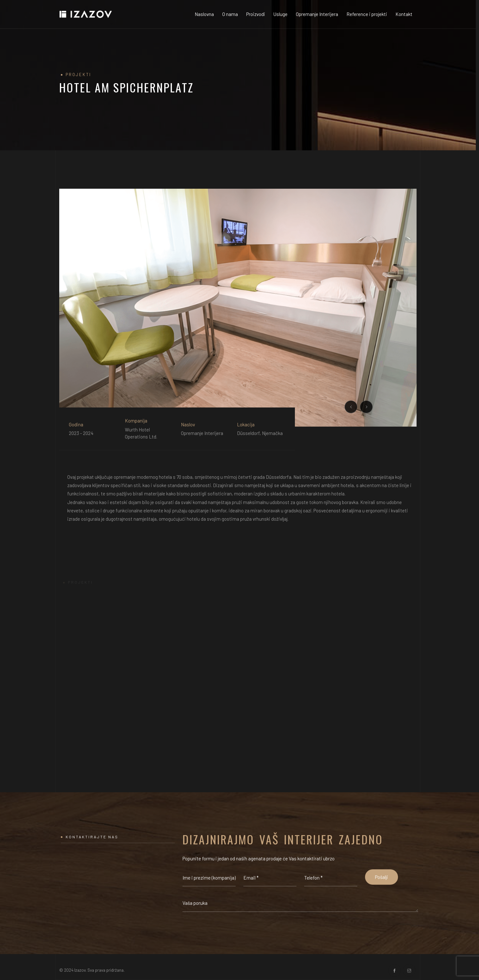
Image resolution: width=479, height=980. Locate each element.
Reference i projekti (367, 14)
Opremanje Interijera (317, 14)
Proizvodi (256, 14)
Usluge (280, 14)
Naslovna (204, 14)
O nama (230, 14)
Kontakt (404, 14)
